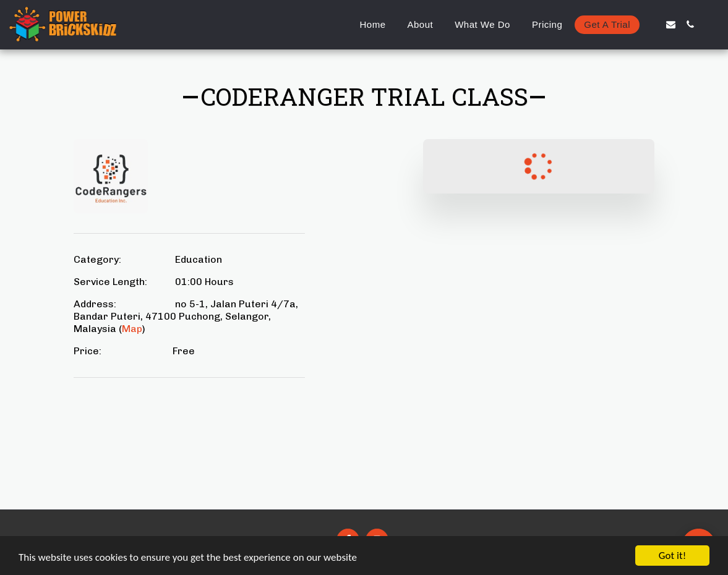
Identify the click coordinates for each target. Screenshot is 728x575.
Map (132, 329)
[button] (652, 24)
